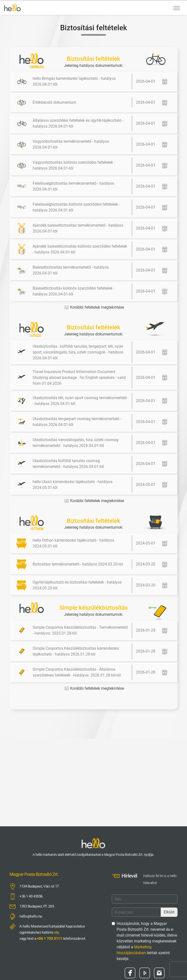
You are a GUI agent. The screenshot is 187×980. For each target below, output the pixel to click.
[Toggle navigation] (177, 8)
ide (57, 932)
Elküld (169, 912)
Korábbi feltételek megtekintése (94, 307)
